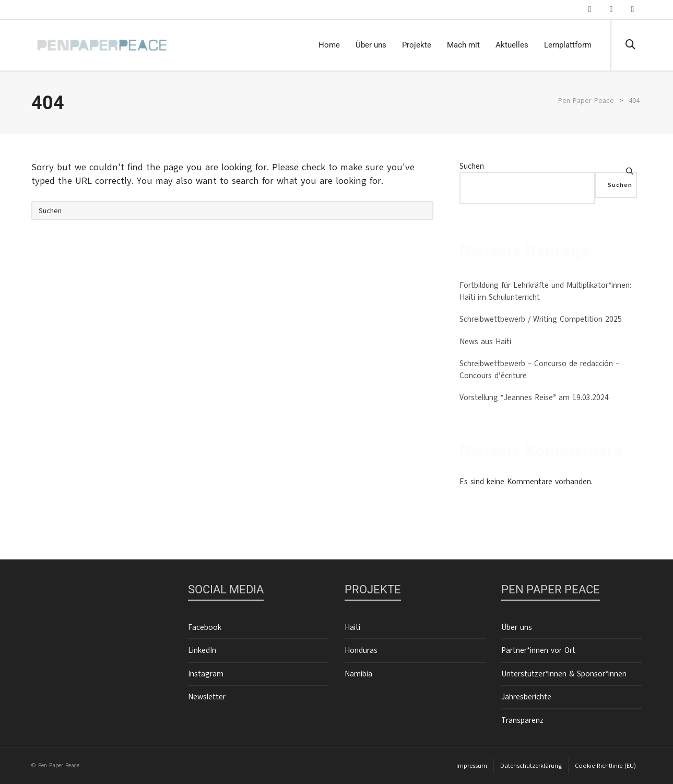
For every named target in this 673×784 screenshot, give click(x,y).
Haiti (352, 627)
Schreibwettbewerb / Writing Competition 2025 (541, 319)
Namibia (358, 674)
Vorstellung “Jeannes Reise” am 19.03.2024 (534, 397)
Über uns (517, 627)
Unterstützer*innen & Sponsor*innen (564, 674)
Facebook (205, 627)
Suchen (472, 166)
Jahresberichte (526, 697)
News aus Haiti (485, 342)
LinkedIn (202, 650)
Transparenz (522, 720)
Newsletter (207, 697)
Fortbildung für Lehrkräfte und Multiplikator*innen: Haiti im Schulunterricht (545, 291)
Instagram (206, 674)
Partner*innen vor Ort (538, 650)
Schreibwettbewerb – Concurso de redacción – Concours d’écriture (539, 370)
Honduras (361, 650)
